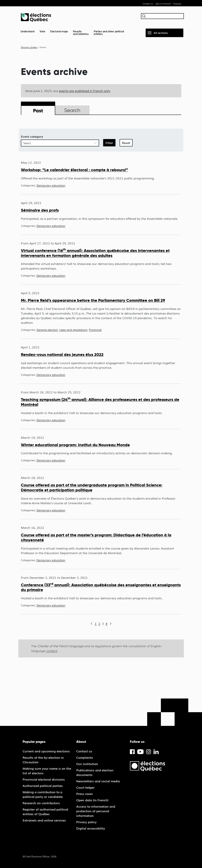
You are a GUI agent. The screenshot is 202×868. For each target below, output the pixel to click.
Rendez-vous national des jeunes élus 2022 (62, 354)
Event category (32, 136)
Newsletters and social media (98, 781)
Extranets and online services (44, 820)
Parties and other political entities (109, 32)
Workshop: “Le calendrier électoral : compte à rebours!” (75, 170)
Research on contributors (41, 803)
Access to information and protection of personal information (96, 811)
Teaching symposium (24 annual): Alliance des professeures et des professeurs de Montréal (100, 402)
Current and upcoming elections (46, 751)
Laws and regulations (73, 330)
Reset (126, 143)
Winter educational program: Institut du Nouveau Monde (75, 445)
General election (47, 330)
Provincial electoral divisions (44, 779)
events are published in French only (85, 91)
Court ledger (85, 787)
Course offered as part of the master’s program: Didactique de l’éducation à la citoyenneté (96, 537)
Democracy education (51, 185)
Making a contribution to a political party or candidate (43, 794)
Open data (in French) (92, 800)
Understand (27, 31)
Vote (42, 31)
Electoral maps (59, 31)
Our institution (87, 764)
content (52, 651)
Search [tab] (72, 110)
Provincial (95, 330)
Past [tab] (38, 111)
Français (177, 4)
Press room (84, 794)
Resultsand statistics (81, 32)
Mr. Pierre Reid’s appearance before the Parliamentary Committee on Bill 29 (93, 300)
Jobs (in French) (163, 4)
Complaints (85, 757)
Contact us (148, 4)
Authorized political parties (43, 786)
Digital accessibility (91, 828)
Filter (109, 143)
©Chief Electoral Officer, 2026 (39, 856)
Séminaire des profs (40, 210)
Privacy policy (86, 822)
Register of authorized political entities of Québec (45, 811)
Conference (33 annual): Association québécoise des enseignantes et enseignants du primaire (101, 587)
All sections (161, 33)
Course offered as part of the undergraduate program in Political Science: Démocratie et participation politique (92, 487)
